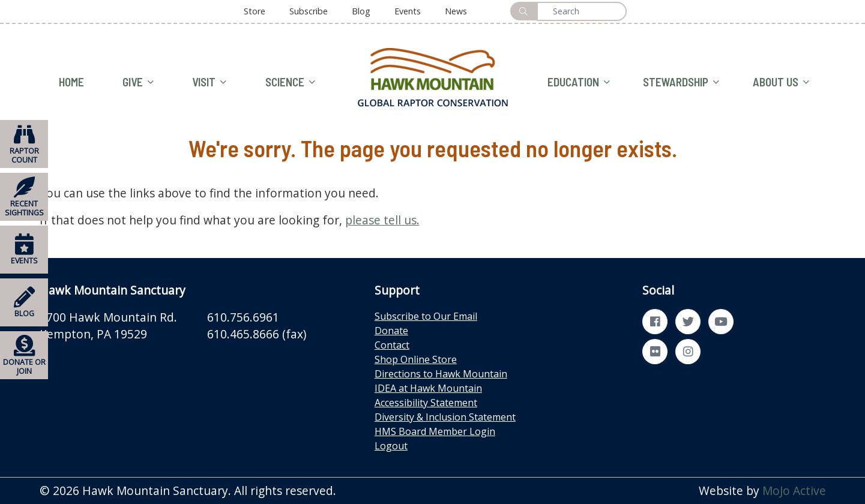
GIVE (138, 82)
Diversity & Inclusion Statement (445, 417)
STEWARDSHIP (681, 82)
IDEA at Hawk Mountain (428, 388)
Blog (361, 11)
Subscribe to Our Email (426, 316)
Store (255, 11)
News (456, 11)
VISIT (209, 82)
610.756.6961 (243, 317)
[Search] (582, 11)
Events (408, 11)
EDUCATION (579, 82)
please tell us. (382, 220)
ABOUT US (781, 82)
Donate (391, 331)
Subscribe (309, 11)
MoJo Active (794, 490)
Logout (391, 446)
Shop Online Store (416, 359)
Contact (392, 345)
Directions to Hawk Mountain (441, 374)
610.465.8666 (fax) (257, 334)
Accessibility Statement (426, 403)
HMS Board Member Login (435, 431)
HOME (71, 82)
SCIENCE (290, 82)
